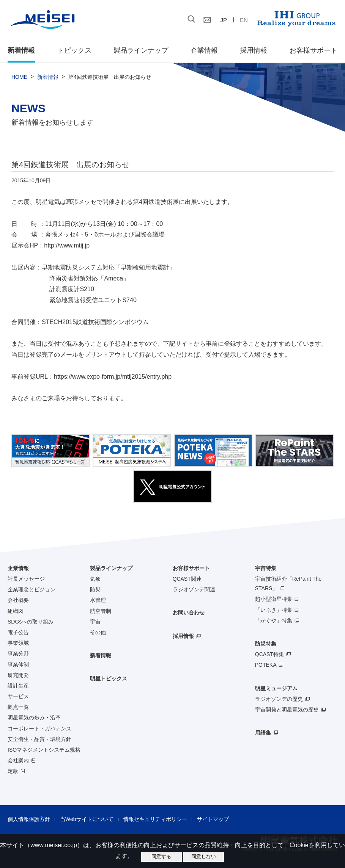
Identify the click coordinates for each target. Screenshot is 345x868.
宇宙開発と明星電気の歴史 (287, 710)
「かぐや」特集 (274, 620)
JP (224, 20)
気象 (95, 579)
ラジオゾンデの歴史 (279, 699)
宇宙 (95, 622)
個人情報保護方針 (29, 819)
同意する (161, 856)
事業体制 (18, 664)
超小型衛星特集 (274, 599)
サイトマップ (213, 819)
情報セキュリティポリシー (155, 819)
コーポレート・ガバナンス (39, 729)
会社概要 (18, 600)
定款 (13, 771)
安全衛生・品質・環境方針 (39, 739)
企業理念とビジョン (32, 589)
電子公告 (18, 632)
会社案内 (18, 760)
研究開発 (18, 675)
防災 (95, 589)
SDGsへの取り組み (31, 622)
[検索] (147, 19)
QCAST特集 (269, 654)
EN (244, 20)
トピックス (74, 50)
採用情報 (254, 50)
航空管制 (101, 611)
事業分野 (18, 653)
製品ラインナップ (111, 568)
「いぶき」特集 (274, 610)
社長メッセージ (26, 579)
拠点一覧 (18, 707)
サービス (18, 696)
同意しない (204, 856)
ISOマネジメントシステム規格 (44, 750)
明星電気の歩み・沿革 (34, 718)
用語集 (263, 733)
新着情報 (21, 50)
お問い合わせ (189, 613)
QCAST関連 (187, 579)
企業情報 (204, 50)
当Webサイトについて (87, 819)
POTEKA (266, 665)
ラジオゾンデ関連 (194, 589)
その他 (98, 632)
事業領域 (18, 643)
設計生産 (18, 686)
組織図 (16, 611)
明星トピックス (109, 678)
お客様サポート (313, 50)
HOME (19, 77)
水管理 (98, 600)
